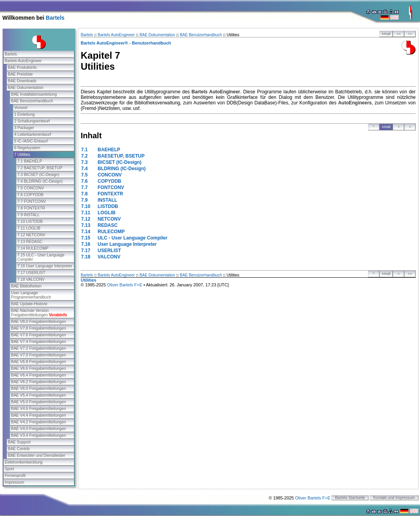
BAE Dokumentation (26, 88)
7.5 (84, 175)
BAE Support (19, 442)
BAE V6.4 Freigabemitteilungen (39, 375)
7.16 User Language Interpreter (45, 266)
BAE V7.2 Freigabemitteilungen (39, 348)
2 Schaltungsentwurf (32, 121)
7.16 (86, 244)
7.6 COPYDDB (30, 195)
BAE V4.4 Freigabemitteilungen (39, 415)
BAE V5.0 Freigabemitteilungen (39, 402)
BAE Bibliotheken (26, 286)
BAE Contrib (19, 449)
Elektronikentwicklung (24, 462)
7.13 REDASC (30, 242)
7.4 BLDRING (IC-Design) (40, 181)
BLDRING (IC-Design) (122, 169)
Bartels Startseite (350, 498)
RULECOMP (111, 232)
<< (399, 34)
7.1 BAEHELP (30, 161)
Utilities (89, 280)
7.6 (84, 181)
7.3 (84, 162)
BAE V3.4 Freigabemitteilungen (39, 435)
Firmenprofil (15, 476)
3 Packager (24, 128)
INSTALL (107, 200)
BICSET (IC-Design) (119, 162)
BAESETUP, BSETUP (121, 156)
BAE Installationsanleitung (34, 94)
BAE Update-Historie (29, 304)
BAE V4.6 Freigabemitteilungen (39, 409)
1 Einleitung (24, 114)
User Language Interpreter (127, 244)
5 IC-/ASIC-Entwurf (31, 141)
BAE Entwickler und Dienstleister (37, 456)
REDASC (108, 225)
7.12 (86, 219)
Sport (9, 469)
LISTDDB (108, 206)
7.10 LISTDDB (30, 222)
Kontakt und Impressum (394, 498)
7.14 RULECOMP (33, 248)
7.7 (84, 187)
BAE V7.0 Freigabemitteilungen (39, 355)
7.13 (86, 225)
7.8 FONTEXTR (31, 208)
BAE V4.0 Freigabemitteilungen (39, 429)
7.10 (86, 206)
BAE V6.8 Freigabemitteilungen (39, 362)
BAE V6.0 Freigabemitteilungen (39, 389)
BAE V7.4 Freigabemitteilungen (39, 342)
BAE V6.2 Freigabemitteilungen (39, 382)
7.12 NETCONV (31, 235)
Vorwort (21, 108)
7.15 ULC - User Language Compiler (41, 257)
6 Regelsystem (27, 148)
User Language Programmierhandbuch (31, 295)
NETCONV (109, 219)
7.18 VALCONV (31, 279)
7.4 (84, 169)
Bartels (55, 18)
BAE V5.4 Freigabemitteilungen (39, 395)
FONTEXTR (110, 194)
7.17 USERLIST (31, 273)
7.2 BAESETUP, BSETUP (40, 168)
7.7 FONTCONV (32, 201)
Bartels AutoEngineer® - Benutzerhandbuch (126, 43)
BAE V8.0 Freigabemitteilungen (39, 322)
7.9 (84, 200)
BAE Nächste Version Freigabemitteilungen (39, 313)
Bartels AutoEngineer (23, 61)
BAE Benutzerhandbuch (32, 101)
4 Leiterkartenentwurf (33, 135)
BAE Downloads (22, 81)
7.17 (86, 251)
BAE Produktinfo (22, 68)
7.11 (86, 213)
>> (410, 34)
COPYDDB (109, 181)
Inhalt (386, 34)
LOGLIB (106, 213)
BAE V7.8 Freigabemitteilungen (39, 328)
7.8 (84, 194)
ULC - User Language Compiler (132, 238)
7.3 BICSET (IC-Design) (38, 175)
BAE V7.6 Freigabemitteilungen (39, 335)
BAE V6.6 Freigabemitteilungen (39, 368)
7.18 (86, 257)
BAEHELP (109, 150)
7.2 (84, 156)
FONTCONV (111, 187)
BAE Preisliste (20, 74)
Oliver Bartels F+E (125, 285)
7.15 (86, 238)
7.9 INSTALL (29, 215)
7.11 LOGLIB (29, 228)
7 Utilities (22, 155)
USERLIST (109, 251)
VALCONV (109, 257)
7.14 (86, 232)
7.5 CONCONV (31, 188)
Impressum (14, 482)
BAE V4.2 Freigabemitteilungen (39, 422)
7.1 (84, 150)
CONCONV (110, 175)
